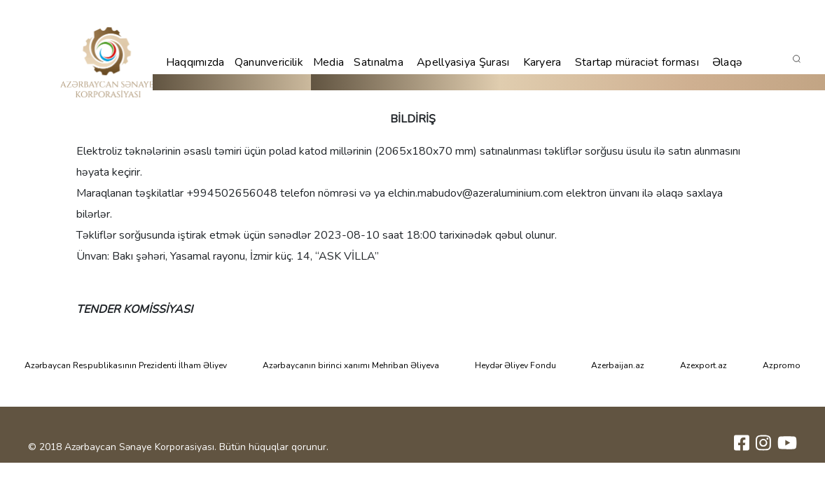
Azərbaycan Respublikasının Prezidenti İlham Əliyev (126, 365)
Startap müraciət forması (637, 62)
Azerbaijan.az (618, 365)
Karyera (542, 62)
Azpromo (782, 365)
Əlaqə (728, 62)
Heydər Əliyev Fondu (515, 365)
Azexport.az (703, 365)
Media (329, 62)
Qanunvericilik (269, 62)
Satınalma (379, 62)
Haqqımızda (195, 62)
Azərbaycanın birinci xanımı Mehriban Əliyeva (351, 365)
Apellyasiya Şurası (463, 62)
